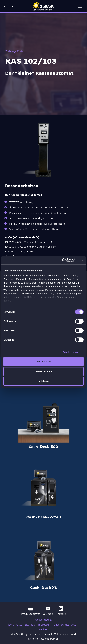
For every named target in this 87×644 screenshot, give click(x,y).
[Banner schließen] (82, 260)
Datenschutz (61, 625)
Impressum (44, 625)
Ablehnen (43, 381)
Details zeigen (70, 352)
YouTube (48, 611)
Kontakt (43, 629)
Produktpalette (31, 611)
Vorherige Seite (14, 51)
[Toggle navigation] (80, 6)
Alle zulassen (43, 361)
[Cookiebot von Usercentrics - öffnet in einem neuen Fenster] (62, 260)
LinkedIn (61, 611)
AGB (74, 625)
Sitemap (30, 625)
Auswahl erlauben (43, 371)
